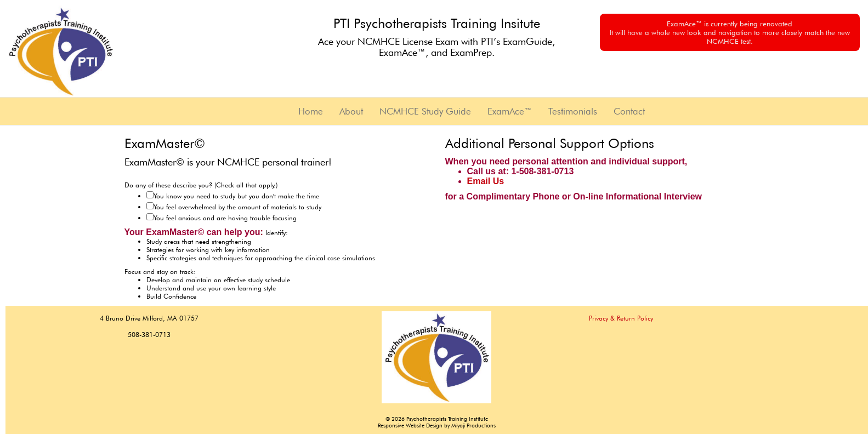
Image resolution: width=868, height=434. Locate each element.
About (351, 111)
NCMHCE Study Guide (425, 111)
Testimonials (573, 111)
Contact (629, 111)
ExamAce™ (510, 111)
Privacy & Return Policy (621, 318)
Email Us (486, 181)
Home (311, 111)
